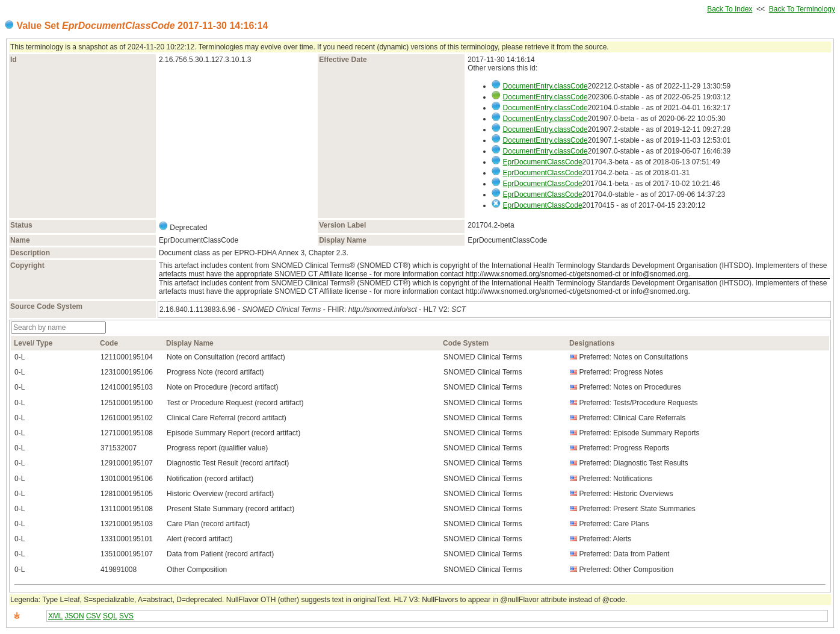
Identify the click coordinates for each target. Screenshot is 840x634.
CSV (94, 616)
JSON (75, 616)
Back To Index (730, 9)
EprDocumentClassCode (543, 162)
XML (55, 616)
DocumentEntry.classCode (545, 86)
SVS (126, 616)
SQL (110, 616)
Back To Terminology (802, 9)
